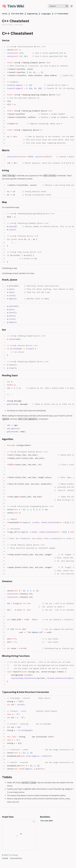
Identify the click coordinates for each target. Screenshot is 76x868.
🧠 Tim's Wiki (13, 6)
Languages (46, 14)
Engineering (32, 14)
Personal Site (16, 858)
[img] (67, 6)
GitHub (5, 858)
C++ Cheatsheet (61, 14)
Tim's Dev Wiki (17, 14)
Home (5, 14)
